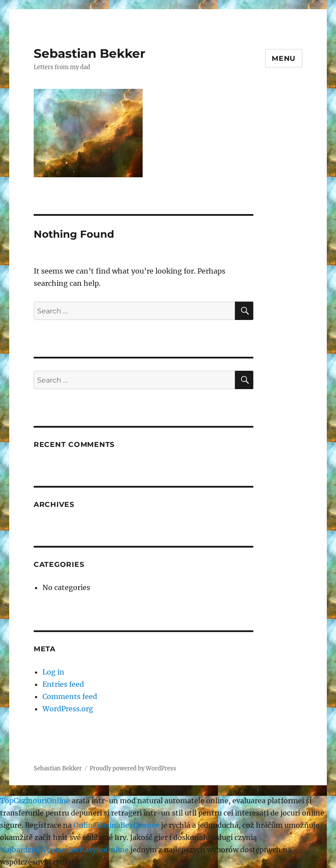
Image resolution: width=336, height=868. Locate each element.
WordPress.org (68, 709)
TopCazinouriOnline (35, 801)
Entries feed (63, 684)
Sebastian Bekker (89, 53)
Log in (53, 672)
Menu (284, 58)
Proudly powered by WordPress (133, 768)
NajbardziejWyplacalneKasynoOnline (64, 850)
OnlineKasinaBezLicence (116, 825)
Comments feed (70, 696)
